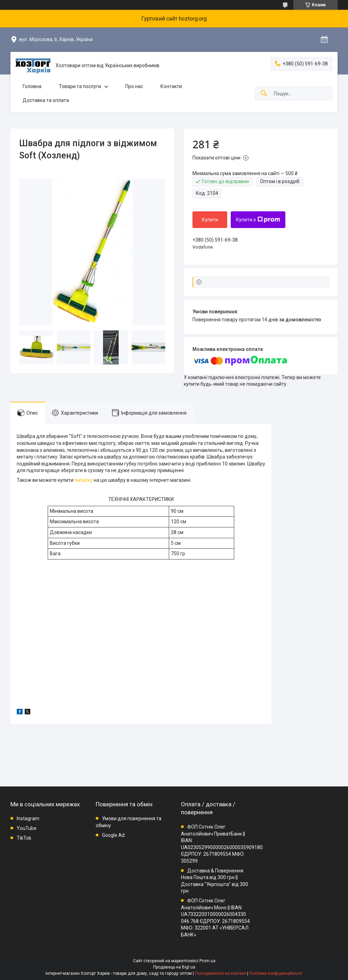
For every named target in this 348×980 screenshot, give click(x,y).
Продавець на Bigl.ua (174, 967)
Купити (210, 220)
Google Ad (113, 835)
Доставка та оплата (46, 100)
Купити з (258, 220)
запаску (84, 480)
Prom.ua (207, 961)
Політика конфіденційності (276, 973)
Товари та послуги (80, 86)
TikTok (24, 838)
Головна (32, 86)
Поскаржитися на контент (220, 973)
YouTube (27, 828)
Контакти (171, 86)
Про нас (134, 86)
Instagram (28, 818)
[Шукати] (264, 93)
